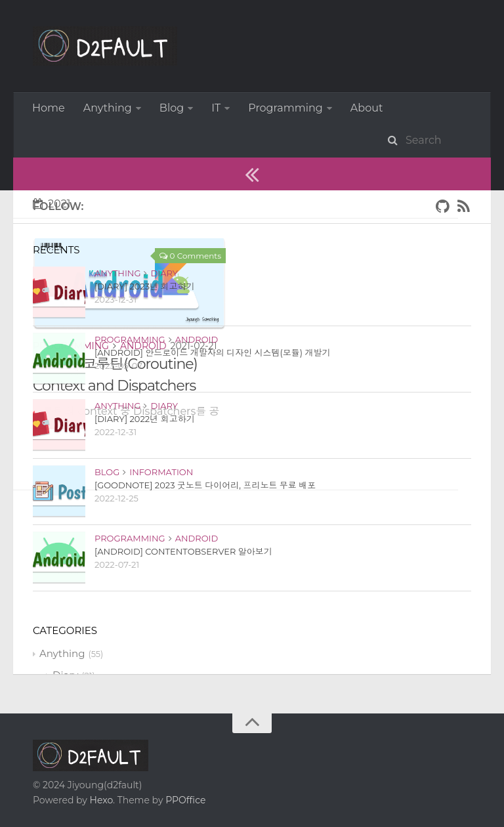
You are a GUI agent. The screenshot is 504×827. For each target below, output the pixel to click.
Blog (172, 108)
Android (143, 313)
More (262, 108)
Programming (71, 313)
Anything (108, 108)
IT (216, 108)
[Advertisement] (236, 549)
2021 (52, 171)
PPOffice (185, 767)
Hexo (101, 767)
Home (49, 108)
